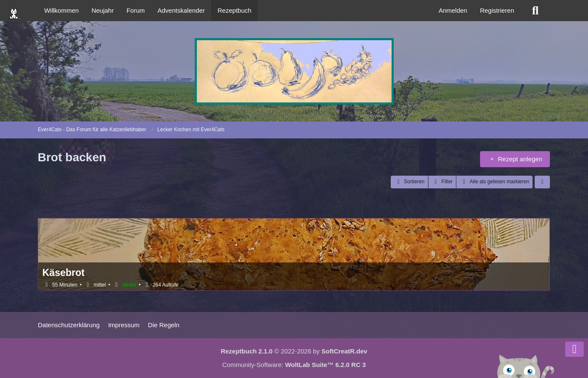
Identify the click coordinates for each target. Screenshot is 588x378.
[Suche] (536, 11)
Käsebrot (63, 273)
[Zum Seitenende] (574, 349)
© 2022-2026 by (294, 351)
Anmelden (453, 10)
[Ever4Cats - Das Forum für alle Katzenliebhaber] (294, 71)
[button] (409, 182)
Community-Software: (294, 365)
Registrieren (497, 10)
